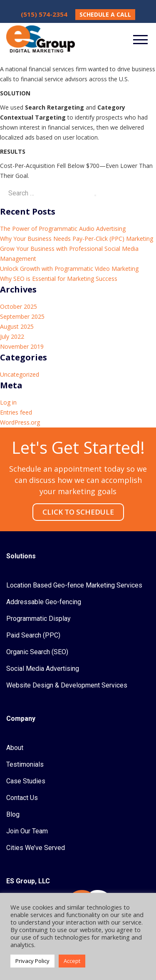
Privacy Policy (32, 961)
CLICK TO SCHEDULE (78, 512)
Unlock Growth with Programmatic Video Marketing (69, 269)
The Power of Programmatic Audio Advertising (63, 229)
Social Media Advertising (43, 669)
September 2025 (22, 316)
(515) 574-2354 (44, 14)
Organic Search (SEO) (37, 652)
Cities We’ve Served (36, 848)
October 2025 (19, 306)
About (15, 748)
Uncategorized (20, 374)
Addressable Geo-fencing (44, 602)
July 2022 (12, 336)
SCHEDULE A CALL (105, 14)
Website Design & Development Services (67, 685)
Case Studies (26, 781)
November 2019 (22, 346)
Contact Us (22, 798)
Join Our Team (27, 831)
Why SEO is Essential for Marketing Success (59, 279)
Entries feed (16, 412)
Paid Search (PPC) (33, 635)
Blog (13, 814)
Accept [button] (72, 961)
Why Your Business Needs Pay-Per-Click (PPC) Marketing (77, 239)
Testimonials (25, 764)
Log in (8, 402)
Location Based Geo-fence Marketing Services (74, 585)
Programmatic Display (38, 619)
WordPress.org (20, 422)
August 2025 (17, 326)
